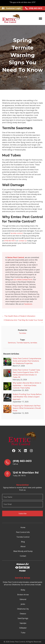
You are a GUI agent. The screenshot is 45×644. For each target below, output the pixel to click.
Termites (23, 333)
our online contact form (23, 279)
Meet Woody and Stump (23, 551)
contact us (23, 241)
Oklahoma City (23, 609)
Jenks (23, 604)
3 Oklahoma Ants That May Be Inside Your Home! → (23, 321)
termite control (17, 233)
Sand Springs (23, 618)
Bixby (23, 590)
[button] (14, 451)
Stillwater (23, 628)
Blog (23, 542)
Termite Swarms (23, 343)
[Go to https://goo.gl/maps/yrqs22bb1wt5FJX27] (24, 474)
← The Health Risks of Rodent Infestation (19, 316)
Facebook (28, 304)
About (23, 546)
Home (23, 527)
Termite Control (23, 537)
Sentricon (12, 343)
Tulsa (23, 633)
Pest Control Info (23, 532)
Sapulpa (23, 623)
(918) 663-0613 (10, 241)
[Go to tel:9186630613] (24, 462)
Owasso (23, 614)
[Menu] (40, 19)
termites (34, 343)
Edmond (23, 599)
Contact (23, 556)
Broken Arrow (23, 595)
